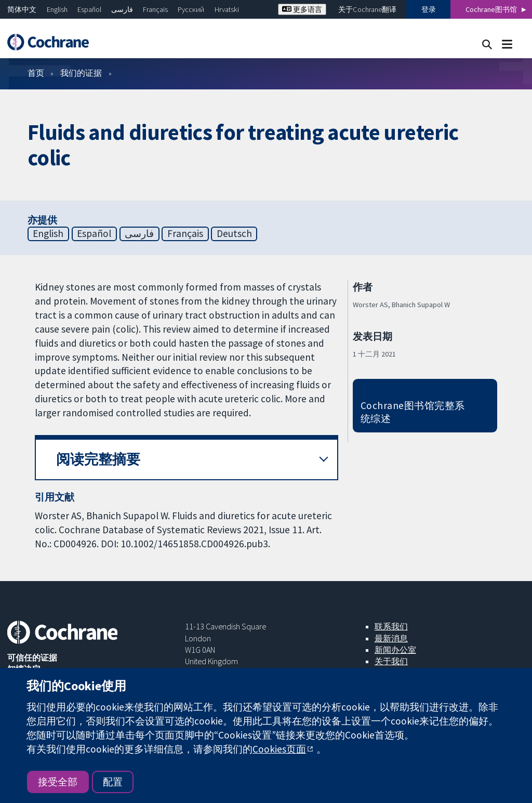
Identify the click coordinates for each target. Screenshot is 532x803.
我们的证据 (81, 73)
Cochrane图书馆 (491, 9)
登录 (429, 9)
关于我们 (391, 661)
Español (89, 9)
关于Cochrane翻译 (367, 9)
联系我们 (391, 626)
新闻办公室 (395, 650)
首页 (36, 73)
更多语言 (302, 9)
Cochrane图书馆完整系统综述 (413, 412)
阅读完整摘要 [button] (98, 459)
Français (155, 9)
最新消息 (391, 638)
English (57, 9)
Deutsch (234, 233)
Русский (191, 9)
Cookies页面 (279, 749)
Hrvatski (227, 9)
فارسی (122, 9)
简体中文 (22, 9)
